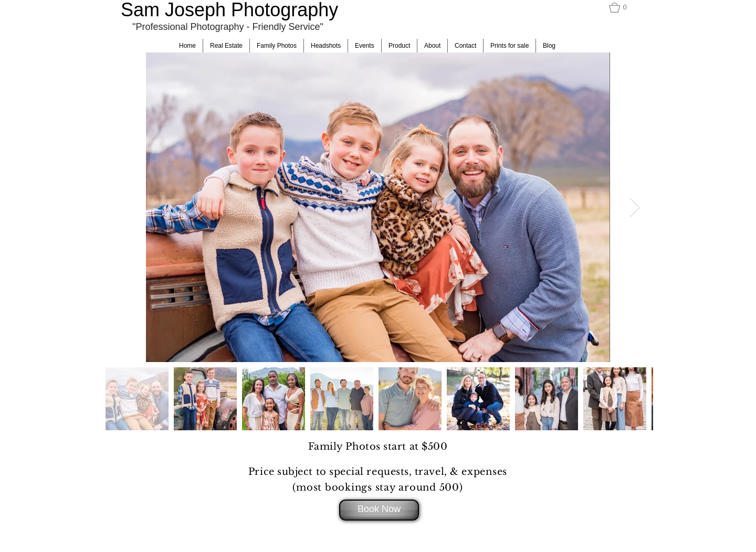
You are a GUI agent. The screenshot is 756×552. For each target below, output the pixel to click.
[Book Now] (379, 510)
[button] (622, 8)
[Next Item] (635, 208)
